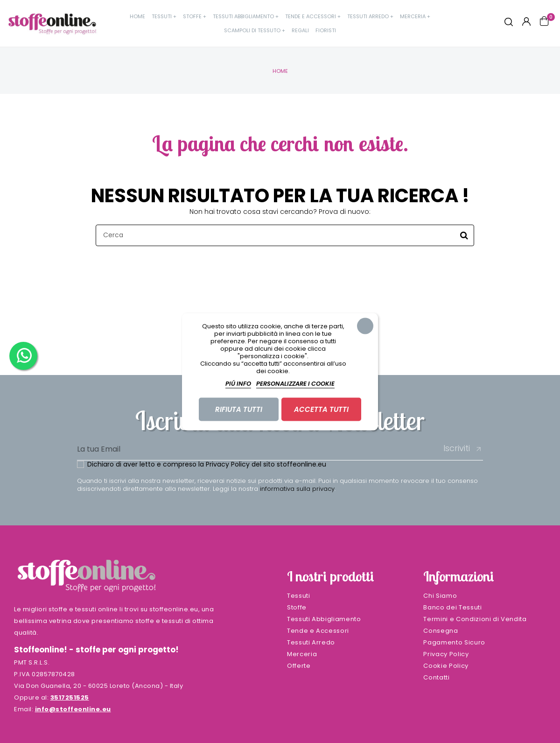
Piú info (238, 383)
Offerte (299, 666)
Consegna (441, 631)
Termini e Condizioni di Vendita (475, 619)
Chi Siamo (440, 596)
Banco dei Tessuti (452, 607)
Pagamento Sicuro (454, 642)
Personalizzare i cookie (295, 383)
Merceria (302, 654)
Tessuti (299, 596)
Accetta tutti (321, 409)
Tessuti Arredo (311, 642)
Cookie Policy (446, 666)
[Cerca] (285, 235)
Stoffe (297, 607)
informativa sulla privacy (297, 489)
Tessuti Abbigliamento (324, 619)
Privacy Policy (228, 464)
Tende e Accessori (318, 631)
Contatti (436, 677)
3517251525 (70, 697)
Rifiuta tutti (239, 409)
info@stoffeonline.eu (73, 709)
